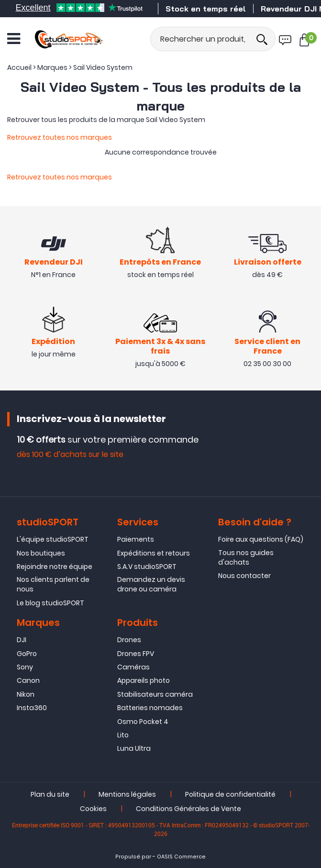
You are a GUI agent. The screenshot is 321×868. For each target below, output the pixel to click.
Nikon (26, 694)
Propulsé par (133, 857)
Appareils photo (144, 681)
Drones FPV (136, 654)
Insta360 (32, 708)
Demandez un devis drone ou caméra (151, 585)
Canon (28, 681)
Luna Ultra (134, 748)
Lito (123, 735)
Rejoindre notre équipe (55, 567)
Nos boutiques (41, 553)
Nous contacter (244, 576)
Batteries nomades (150, 708)
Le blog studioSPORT (50, 603)
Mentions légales (127, 794)
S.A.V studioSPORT (147, 567)
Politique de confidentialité (230, 794)
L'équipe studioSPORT (53, 539)
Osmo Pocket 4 (143, 722)
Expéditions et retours (154, 553)
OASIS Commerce (181, 857)
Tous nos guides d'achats (246, 557)
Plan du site (50, 794)
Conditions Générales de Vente (188, 809)
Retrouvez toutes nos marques (60, 137)
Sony (25, 667)
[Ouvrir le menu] (14, 39)
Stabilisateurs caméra (155, 694)
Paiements (136, 539)
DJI (22, 640)
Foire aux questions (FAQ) (261, 539)
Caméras (133, 667)
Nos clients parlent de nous (53, 585)
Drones (129, 640)
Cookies (93, 809)
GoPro (27, 654)
